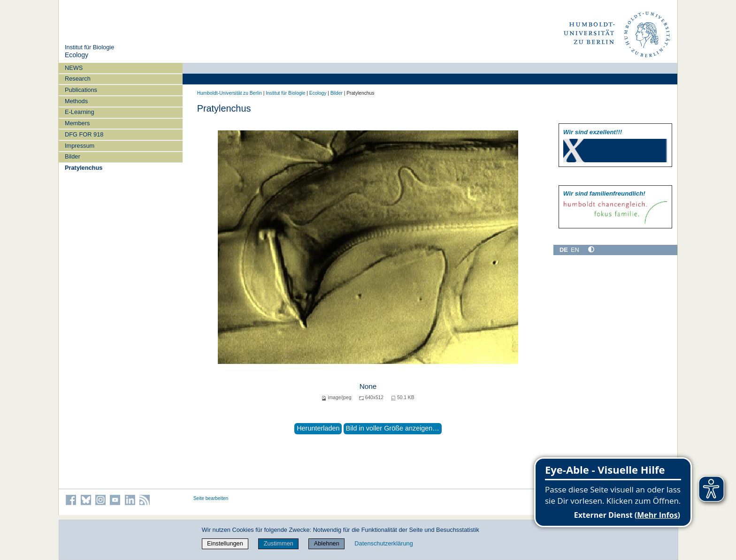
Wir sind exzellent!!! (593, 132)
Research (78, 79)
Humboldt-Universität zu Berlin (230, 93)
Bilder (73, 156)
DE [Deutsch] (564, 250)
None (368, 386)
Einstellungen (225, 543)
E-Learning (80, 112)
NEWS (74, 68)
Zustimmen (279, 543)
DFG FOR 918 (84, 134)
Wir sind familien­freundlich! (604, 193)
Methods (76, 101)
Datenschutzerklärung (383, 543)
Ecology (77, 55)
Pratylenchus (84, 168)
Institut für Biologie (89, 47)
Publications (81, 90)
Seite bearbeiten (211, 498)
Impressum (80, 146)
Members (77, 123)
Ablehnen (327, 543)
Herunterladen (318, 428)
